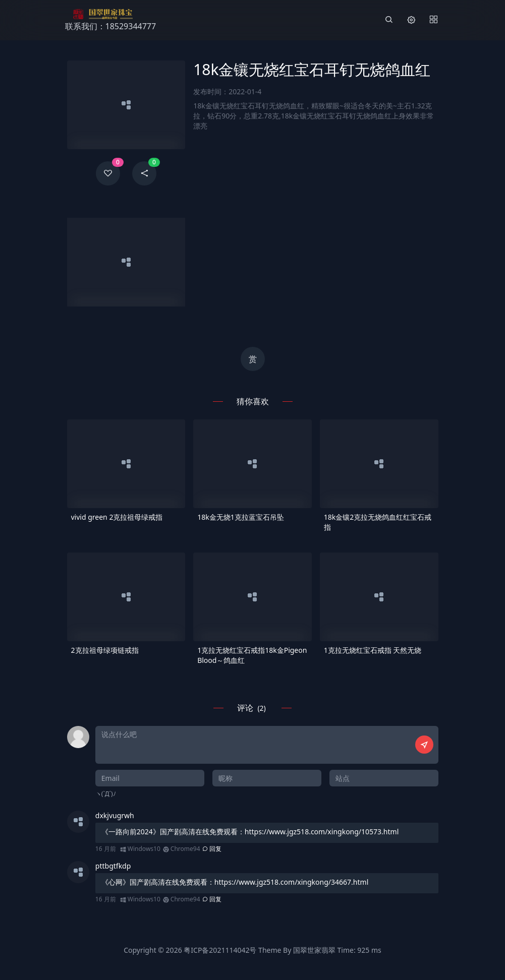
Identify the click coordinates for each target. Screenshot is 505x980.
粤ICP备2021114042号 (220, 950)
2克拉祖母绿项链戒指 (105, 650)
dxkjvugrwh (115, 815)
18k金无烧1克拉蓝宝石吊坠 (241, 517)
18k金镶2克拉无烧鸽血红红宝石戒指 (378, 522)
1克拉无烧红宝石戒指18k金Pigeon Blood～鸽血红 (252, 655)
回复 (212, 849)
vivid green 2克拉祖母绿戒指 (117, 517)
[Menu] (433, 20)
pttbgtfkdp (113, 866)
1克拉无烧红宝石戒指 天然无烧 (373, 650)
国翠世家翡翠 (314, 950)
